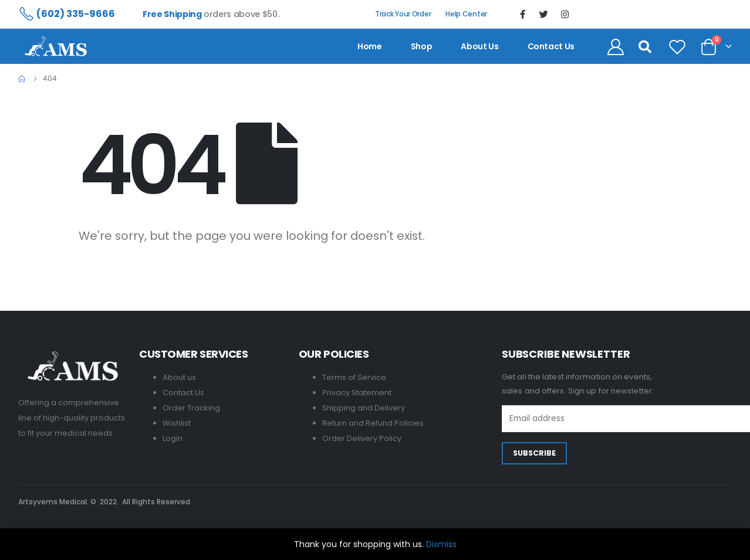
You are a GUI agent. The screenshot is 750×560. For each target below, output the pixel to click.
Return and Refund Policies (373, 423)
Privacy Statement (357, 393)
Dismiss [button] (441, 544)
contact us (551, 46)
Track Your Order (403, 14)
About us (479, 46)
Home (370, 46)
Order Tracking (191, 408)
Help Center (466, 14)
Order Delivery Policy (362, 438)
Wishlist (177, 423)
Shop (422, 46)
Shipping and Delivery (364, 408)
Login (173, 438)
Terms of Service (354, 377)
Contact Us (183, 393)
